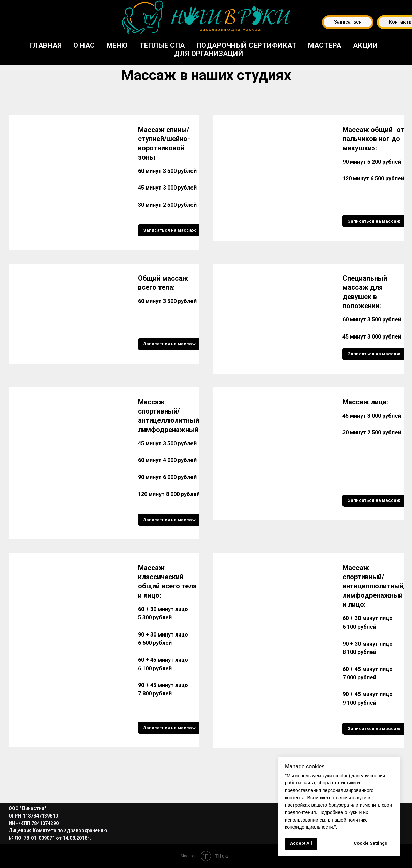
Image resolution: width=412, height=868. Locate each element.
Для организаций (209, 54)
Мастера (325, 45)
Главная (46, 45)
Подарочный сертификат (247, 45)
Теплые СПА (162, 45)
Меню (117, 45)
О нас (84, 45)
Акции (365, 45)
